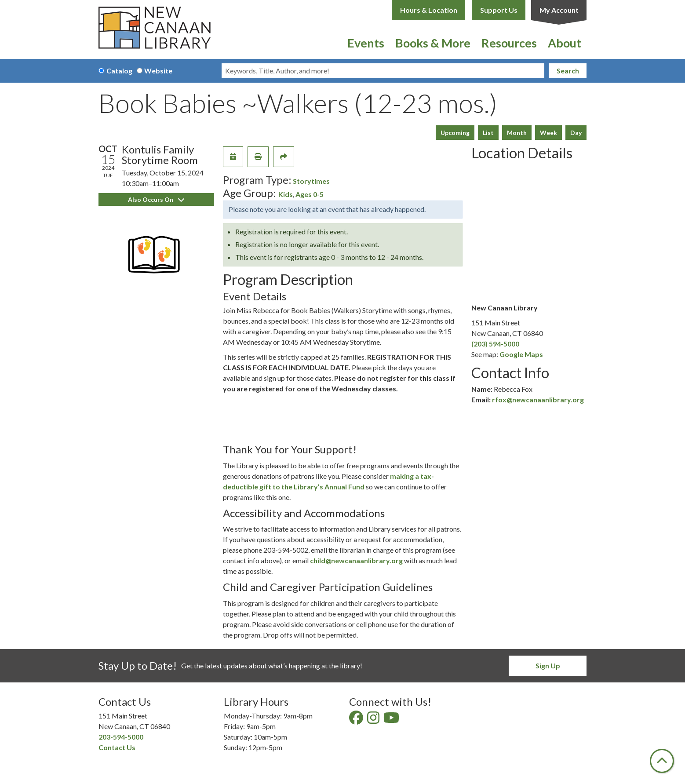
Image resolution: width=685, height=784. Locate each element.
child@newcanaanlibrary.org (356, 560)
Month (517, 133)
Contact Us (117, 747)
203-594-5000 (121, 737)
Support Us (499, 10)
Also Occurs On (156, 199)
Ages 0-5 (310, 194)
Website (158, 71)
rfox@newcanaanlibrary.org (538, 399)
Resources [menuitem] (509, 43)
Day (576, 133)
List (488, 133)
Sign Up (548, 665)
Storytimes (311, 181)
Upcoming (455, 133)
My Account (559, 10)
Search (568, 71)
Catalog (119, 71)
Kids (286, 194)
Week (548, 133)
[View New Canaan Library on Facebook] (357, 720)
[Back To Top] (662, 761)
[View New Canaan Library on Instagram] (374, 720)
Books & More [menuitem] (433, 43)
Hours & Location (429, 10)
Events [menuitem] (366, 43)
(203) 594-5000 (495, 344)
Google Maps (521, 354)
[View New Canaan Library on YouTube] (392, 720)
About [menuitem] (565, 43)
